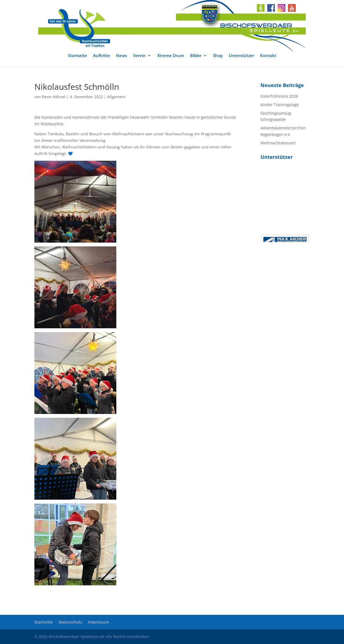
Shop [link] (218, 56)
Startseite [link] (78, 56)
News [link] (121, 56)
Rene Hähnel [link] (54, 97)
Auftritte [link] (102, 56)
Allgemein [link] (116, 97)
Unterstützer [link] (241, 56)
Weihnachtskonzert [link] (278, 143)
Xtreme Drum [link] (171, 56)
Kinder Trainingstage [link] (280, 105)
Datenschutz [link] (70, 622)
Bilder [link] (196, 56)
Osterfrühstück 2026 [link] (279, 96)
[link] (172, 26)
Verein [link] (139, 56)
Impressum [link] (99, 622)
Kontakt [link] (268, 56)
